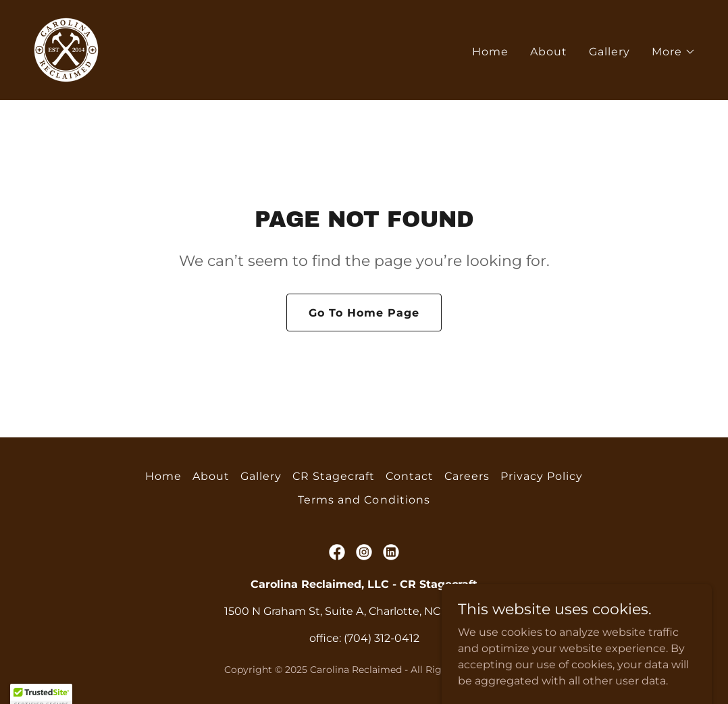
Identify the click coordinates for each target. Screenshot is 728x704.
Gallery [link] (609, 52)
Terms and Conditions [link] (364, 500)
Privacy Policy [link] (542, 476)
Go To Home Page (364, 313)
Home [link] (490, 52)
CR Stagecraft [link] (334, 476)
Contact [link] (410, 476)
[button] (674, 52)
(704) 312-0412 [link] (382, 638)
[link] (66, 49)
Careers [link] (467, 476)
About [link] (549, 52)
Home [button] (163, 476)
